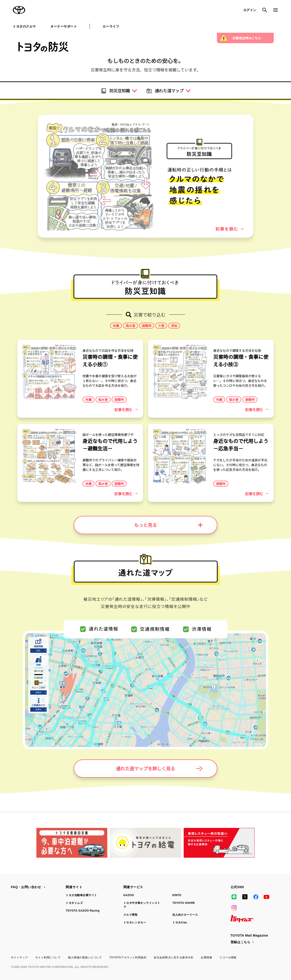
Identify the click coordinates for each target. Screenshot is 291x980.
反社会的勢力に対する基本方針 (174, 957)
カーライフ (111, 26)
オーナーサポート (64, 26)
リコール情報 (228, 957)
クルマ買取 (130, 915)
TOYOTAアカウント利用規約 (128, 957)
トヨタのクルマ (24, 26)
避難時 (147, 326)
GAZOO (129, 895)
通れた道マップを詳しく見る (159, 768)
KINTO (177, 895)
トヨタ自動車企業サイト (81, 895)
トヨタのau (180, 922)
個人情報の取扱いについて (85, 957)
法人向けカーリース (185, 915)
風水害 (130, 326)
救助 (174, 326)
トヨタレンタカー (135, 922)
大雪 (161, 326)
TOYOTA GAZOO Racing (83, 911)
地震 (116, 326)
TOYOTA (19, 10)
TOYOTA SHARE (184, 903)
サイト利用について (48, 957)
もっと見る (168, 525)
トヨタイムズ (74, 903)
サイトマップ (19, 957)
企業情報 (206, 957)
